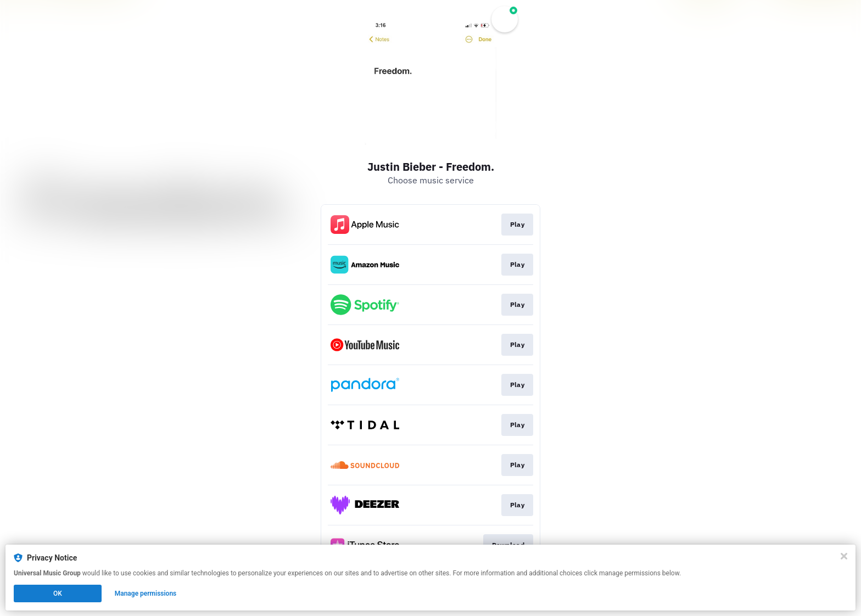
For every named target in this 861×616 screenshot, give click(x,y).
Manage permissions (146, 593)
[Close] (844, 556)
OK (58, 593)
